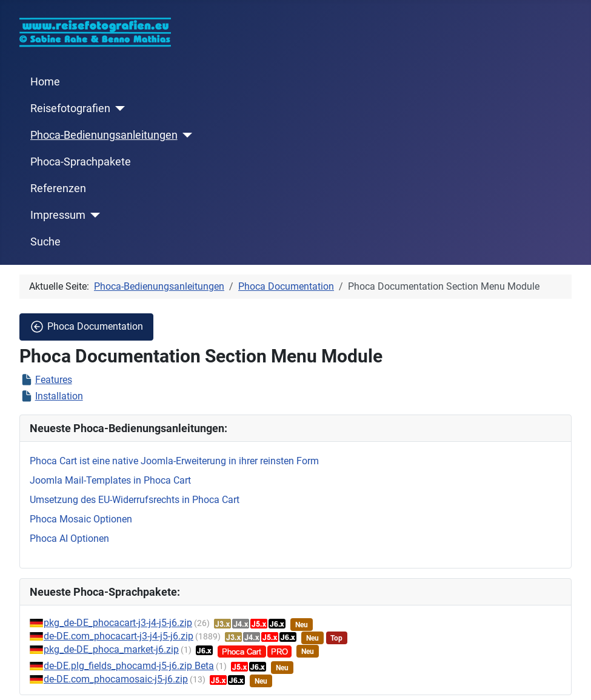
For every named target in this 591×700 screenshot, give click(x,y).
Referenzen (58, 188)
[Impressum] (93, 215)
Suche (45, 242)
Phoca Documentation (86, 327)
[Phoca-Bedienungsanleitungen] (185, 135)
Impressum (58, 215)
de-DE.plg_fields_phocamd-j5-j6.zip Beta (129, 666)
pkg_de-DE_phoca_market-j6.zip (111, 649)
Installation (59, 396)
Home (45, 82)
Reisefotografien (70, 108)
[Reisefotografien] (118, 108)
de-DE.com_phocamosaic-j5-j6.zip (116, 679)
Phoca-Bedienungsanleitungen (104, 135)
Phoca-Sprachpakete (81, 162)
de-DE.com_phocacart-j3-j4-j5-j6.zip (119, 636)
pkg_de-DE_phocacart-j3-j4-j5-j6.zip (118, 623)
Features (54, 380)
